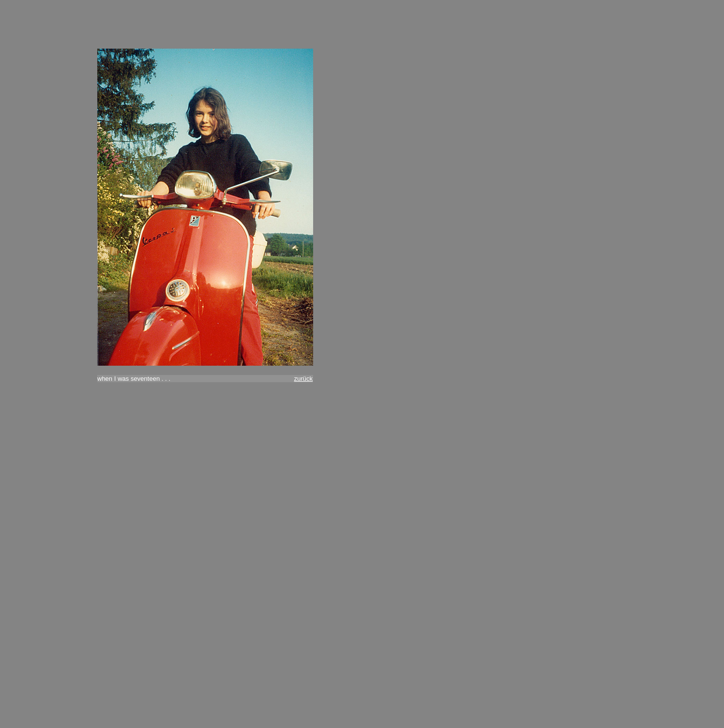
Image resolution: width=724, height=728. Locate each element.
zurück (303, 379)
